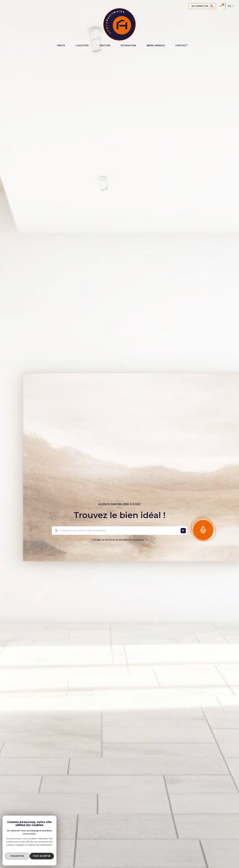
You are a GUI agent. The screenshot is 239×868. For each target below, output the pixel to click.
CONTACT (181, 45)
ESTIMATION (128, 45)
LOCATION (82, 45)
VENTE (61, 45)
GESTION (105, 45)
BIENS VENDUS (156, 45)
